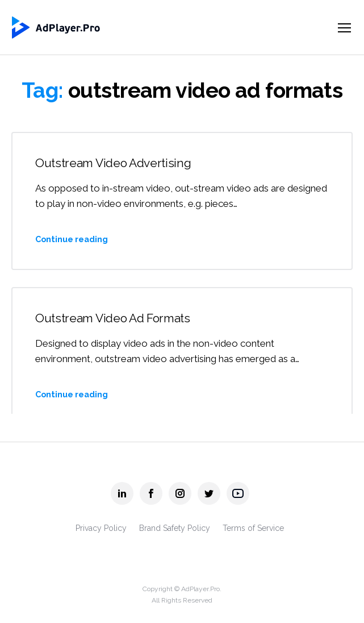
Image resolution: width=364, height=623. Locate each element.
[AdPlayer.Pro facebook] (151, 493)
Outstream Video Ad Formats (113, 318)
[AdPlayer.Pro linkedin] (122, 493)
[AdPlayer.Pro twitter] (209, 493)
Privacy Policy (101, 528)
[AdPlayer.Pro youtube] (238, 493)
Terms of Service (253, 528)
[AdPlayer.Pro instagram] (180, 493)
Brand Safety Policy (175, 528)
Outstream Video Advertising (113, 163)
